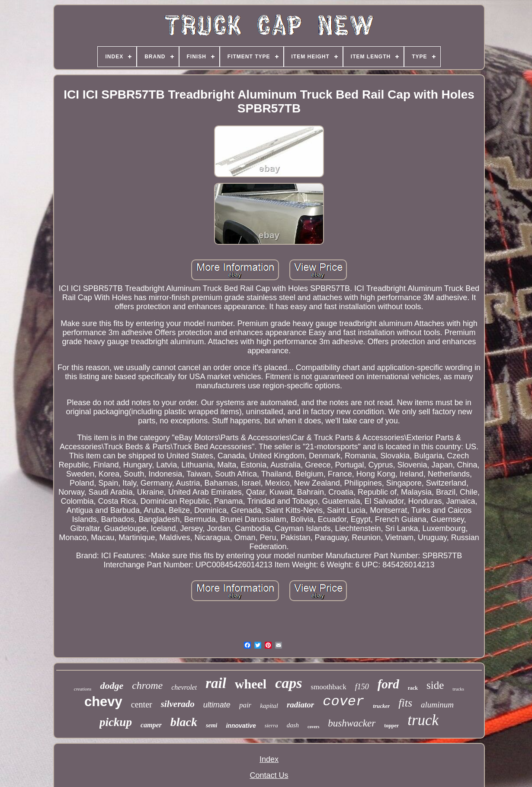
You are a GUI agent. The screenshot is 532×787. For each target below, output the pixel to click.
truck (423, 720)
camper (151, 725)
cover (343, 702)
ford (388, 684)
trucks (458, 689)
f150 (362, 687)
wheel (251, 684)
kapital (269, 706)
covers (313, 727)
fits (405, 703)
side (435, 685)
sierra (271, 725)
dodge (112, 686)
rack (413, 688)
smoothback (329, 687)
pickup (116, 722)
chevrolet (184, 687)
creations (83, 689)
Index (269, 759)
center (142, 704)
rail (216, 683)
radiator (300, 705)
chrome (147, 685)
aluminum (437, 705)
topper (391, 726)
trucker (381, 706)
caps (288, 683)
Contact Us (269, 775)
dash (293, 725)
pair (245, 705)
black (184, 722)
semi (212, 725)
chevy (103, 702)
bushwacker (352, 723)
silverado (178, 704)
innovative (241, 726)
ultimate (217, 705)
